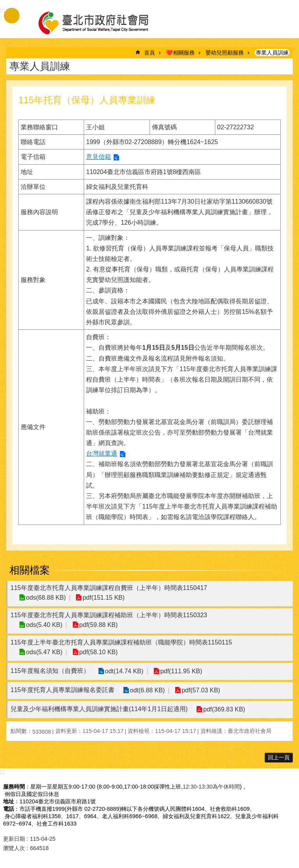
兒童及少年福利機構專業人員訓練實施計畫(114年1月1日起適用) (99, 709)
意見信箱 (98, 157)
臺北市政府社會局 (102, 23)
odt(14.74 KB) (124, 671)
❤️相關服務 (180, 53)
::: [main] (9, 45)
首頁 (149, 53)
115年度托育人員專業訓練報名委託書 (62, 690)
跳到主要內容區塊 (4, 4)
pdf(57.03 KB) (199, 690)
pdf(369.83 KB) (223, 709)
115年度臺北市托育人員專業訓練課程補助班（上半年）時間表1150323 (109, 615)
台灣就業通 (102, 453)
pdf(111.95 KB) (179, 671)
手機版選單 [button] (12, 16)
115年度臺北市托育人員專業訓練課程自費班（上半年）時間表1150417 (109, 588)
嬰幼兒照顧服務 (225, 53)
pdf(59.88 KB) (96, 625)
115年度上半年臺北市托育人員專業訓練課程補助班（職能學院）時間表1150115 (121, 642)
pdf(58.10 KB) (96, 652)
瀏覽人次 (14, 848)
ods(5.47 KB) (43, 652)
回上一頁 (279, 757)
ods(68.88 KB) (45, 598)
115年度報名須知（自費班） (50, 671)
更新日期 (14, 839)
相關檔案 (30, 570)
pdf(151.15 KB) (102, 598)
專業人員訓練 (272, 53)
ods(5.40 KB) (43, 625)
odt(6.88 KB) (147, 690)
